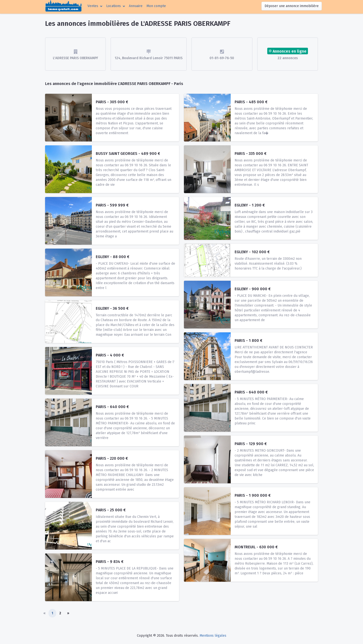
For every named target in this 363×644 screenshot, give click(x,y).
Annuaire (136, 6)
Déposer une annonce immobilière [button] (292, 6)
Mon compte (157, 6)
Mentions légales (213, 636)
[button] (95, 6)
